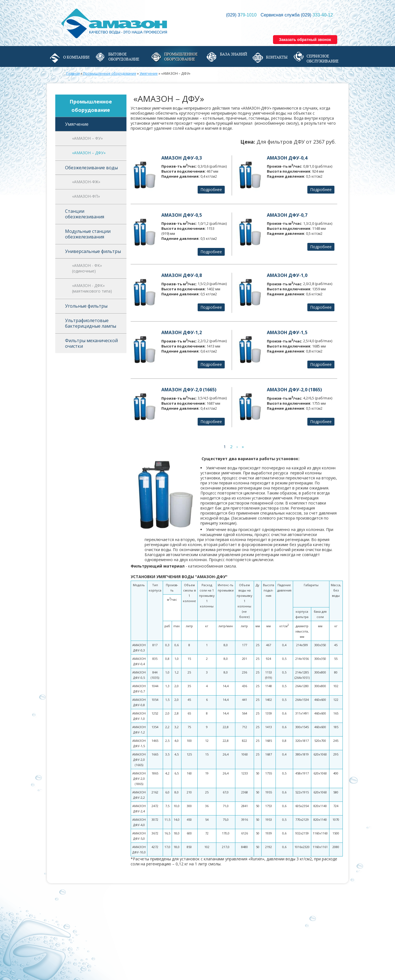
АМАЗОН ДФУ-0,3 (182, 158)
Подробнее (211, 190)
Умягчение (149, 73)
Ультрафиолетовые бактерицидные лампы (91, 323)
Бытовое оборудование (124, 57)
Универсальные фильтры (93, 251)
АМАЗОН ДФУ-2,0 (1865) (294, 390)
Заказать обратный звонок (305, 40)
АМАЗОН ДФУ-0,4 (287, 158)
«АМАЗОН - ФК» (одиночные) (87, 268)
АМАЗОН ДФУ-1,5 (287, 332)
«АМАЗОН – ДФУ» (89, 153)
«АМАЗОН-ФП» (86, 196)
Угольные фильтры (86, 306)
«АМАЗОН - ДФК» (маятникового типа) (92, 288)
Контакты (277, 57)
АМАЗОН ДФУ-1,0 (287, 275)
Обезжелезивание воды (91, 168)
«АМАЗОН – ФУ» (87, 138)
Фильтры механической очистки (91, 343)
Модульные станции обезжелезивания (88, 234)
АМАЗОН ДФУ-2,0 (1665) (189, 390)
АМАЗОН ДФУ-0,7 (287, 215)
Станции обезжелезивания (85, 214)
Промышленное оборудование (181, 57)
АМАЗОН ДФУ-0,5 (182, 215)
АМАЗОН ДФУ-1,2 (182, 332)
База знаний (234, 54)
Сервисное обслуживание (323, 59)
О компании (76, 57)
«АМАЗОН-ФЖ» (86, 182)
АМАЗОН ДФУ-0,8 (182, 275)
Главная (73, 73)
